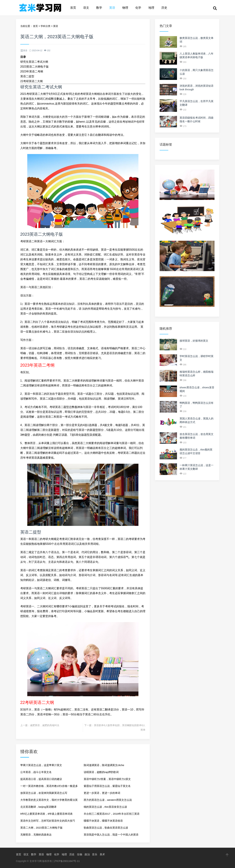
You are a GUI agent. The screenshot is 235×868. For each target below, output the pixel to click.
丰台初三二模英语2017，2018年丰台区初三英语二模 (112, 815)
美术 (102, 854)
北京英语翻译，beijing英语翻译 (38, 807)
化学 (138, 8)
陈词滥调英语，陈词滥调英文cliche (104, 765)
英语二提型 (27, 76)
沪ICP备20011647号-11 (67, 861)
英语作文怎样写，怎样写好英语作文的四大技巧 (48, 821)
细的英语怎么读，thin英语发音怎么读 (105, 807)
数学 (99, 8)
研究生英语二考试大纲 (34, 62)
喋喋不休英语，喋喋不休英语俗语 (103, 821)
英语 (112, 8)
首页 (73, 8)
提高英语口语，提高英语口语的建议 (41, 779)
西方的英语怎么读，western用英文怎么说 (108, 800)
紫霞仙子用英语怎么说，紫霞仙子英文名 (107, 786)
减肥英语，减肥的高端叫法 (45, 725)
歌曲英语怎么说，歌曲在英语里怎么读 (106, 828)
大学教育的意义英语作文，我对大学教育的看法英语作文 (49, 801)
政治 (87, 854)
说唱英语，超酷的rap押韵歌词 (101, 772)
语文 (86, 8)
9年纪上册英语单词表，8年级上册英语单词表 (47, 814)
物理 (125, 8)
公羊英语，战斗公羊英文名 (36, 772)
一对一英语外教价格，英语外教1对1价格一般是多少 (49, 787)
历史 (164, 8)
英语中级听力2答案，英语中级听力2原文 (107, 779)
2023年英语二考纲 (32, 71)
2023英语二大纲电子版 (35, 67)
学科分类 (46, 26)
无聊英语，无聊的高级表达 (36, 835)
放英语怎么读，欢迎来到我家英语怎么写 (44, 793)
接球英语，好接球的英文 (194, 341)
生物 (80, 854)
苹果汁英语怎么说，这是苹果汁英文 (41, 765)
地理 (151, 8)
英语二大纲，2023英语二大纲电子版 (41, 828)
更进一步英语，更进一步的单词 (102, 793)
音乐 (95, 854)
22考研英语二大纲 (32, 81)
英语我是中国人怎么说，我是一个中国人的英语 (111, 835)
